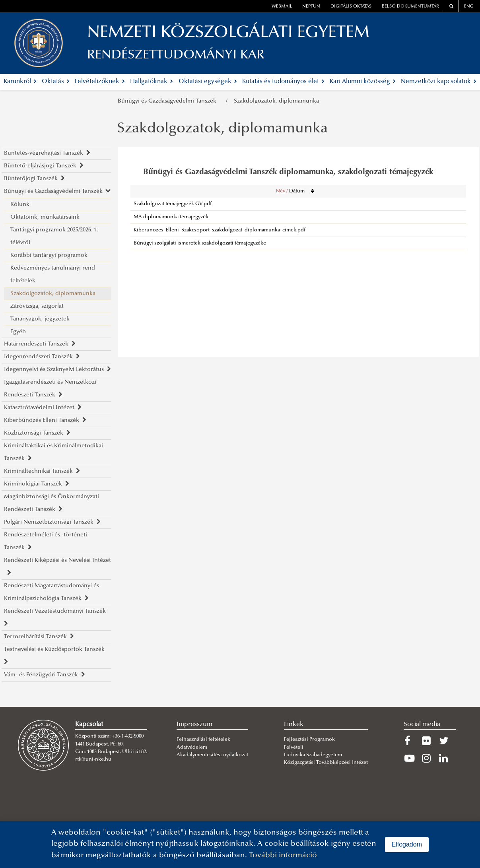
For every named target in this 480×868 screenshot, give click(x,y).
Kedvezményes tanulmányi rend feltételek (53, 275)
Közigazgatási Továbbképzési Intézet (326, 763)
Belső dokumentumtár (410, 7)
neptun (311, 7)
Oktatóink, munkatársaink (45, 217)
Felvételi (294, 748)
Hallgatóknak (152, 82)
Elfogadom (407, 844)
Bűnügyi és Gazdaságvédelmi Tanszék (169, 101)
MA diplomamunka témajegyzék (171, 217)
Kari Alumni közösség (363, 82)
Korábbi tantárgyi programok (49, 255)
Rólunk (20, 205)
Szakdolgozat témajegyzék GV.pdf (173, 204)
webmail (282, 7)
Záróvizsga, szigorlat (37, 306)
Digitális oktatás (351, 7)
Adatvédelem (192, 748)
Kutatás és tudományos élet (283, 82)
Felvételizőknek (100, 82)
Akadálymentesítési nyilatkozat (212, 755)
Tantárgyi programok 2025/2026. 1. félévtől (54, 236)
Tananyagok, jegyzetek (40, 319)
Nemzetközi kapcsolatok (439, 82)
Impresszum (194, 724)
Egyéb (18, 332)
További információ (283, 855)
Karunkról (20, 82)
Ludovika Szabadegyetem (313, 755)
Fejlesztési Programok (309, 740)
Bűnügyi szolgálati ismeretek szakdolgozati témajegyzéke (200, 243)
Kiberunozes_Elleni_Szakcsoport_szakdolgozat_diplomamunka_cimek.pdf (220, 230)
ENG (469, 7)
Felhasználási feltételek (203, 740)
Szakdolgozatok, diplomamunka (276, 101)
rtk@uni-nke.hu (93, 759)
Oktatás (56, 82)
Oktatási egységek (208, 82)
